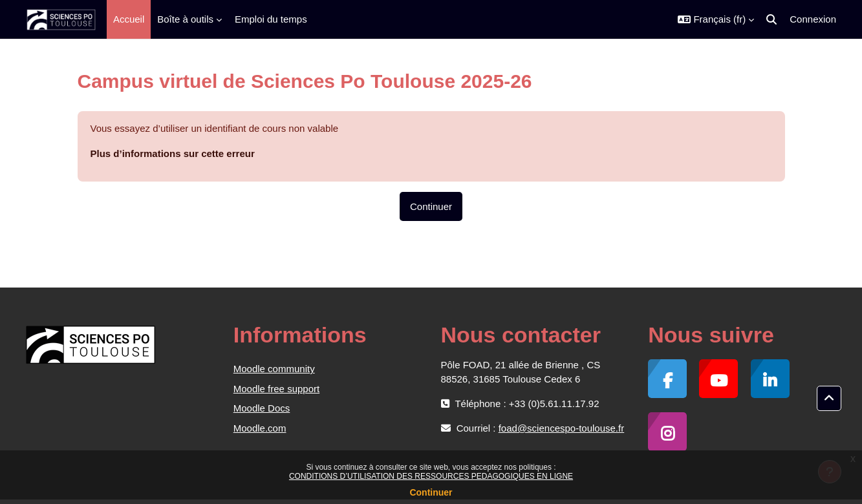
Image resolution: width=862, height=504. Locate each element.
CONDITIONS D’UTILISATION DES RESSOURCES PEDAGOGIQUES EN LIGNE (431, 476)
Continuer (431, 492)
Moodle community (274, 369)
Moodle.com (260, 428)
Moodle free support (276, 389)
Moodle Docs (262, 408)
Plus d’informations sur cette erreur (173, 153)
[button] (716, 19)
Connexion (813, 19)
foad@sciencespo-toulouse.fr (562, 428)
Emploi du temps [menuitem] (271, 19)
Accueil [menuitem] (129, 19)
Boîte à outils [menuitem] (185, 19)
